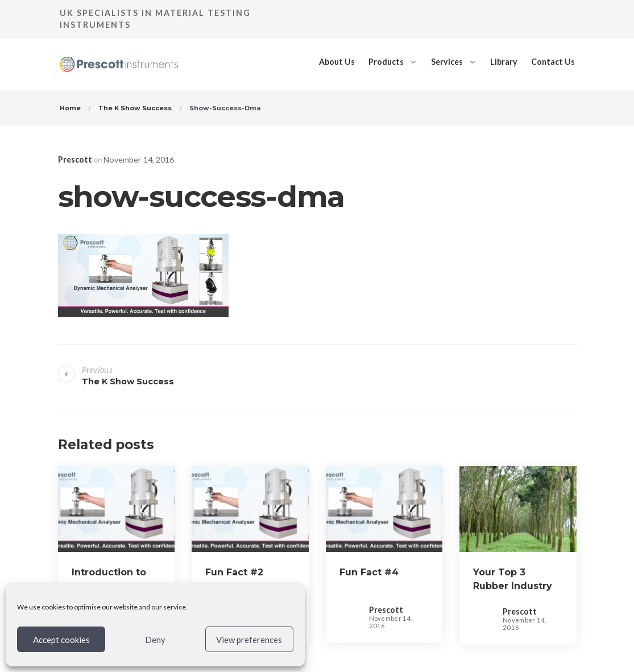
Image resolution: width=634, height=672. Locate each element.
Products (386, 62)
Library (504, 62)
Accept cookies (61, 640)
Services (447, 62)
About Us (337, 62)
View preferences (249, 640)
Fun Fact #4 (369, 572)
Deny (155, 640)
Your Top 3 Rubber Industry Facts (513, 586)
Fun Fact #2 (234, 572)
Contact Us (553, 62)
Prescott (75, 159)
